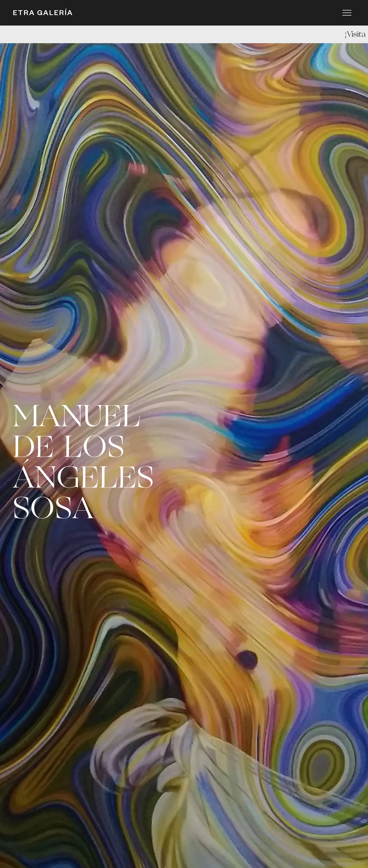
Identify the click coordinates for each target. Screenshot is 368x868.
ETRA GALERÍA (43, 14)
